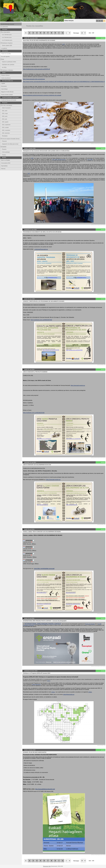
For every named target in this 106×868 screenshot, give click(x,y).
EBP (32, 158)
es (100, 21)
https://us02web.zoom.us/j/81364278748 (34, 413)
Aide (2, 59)
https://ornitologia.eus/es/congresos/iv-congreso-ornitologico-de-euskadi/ (42, 95)
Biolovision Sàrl (47, 866)
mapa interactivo (36, 684)
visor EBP (90, 159)
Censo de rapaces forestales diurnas (10, 139)
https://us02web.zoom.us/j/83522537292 (41, 320)
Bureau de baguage (90, 624)
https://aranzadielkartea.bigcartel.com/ (45, 789)
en (102, 21)
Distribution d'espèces (6, 43)
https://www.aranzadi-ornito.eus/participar (34, 79)
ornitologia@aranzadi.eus (41, 249)
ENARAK (3, 147)
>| (63, 33)
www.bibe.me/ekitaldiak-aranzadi (44, 569)
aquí (63, 44)
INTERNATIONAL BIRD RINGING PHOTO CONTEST (43, 624)
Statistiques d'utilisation (7, 70)
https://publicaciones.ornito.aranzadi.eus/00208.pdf (36, 69)
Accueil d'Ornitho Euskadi (7, 24)
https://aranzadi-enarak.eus (78, 385)
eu (97, 21)
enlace (49, 681)
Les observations (5, 32)
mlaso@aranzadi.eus (69, 694)
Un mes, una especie (6, 105)
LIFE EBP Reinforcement (59, 159)
